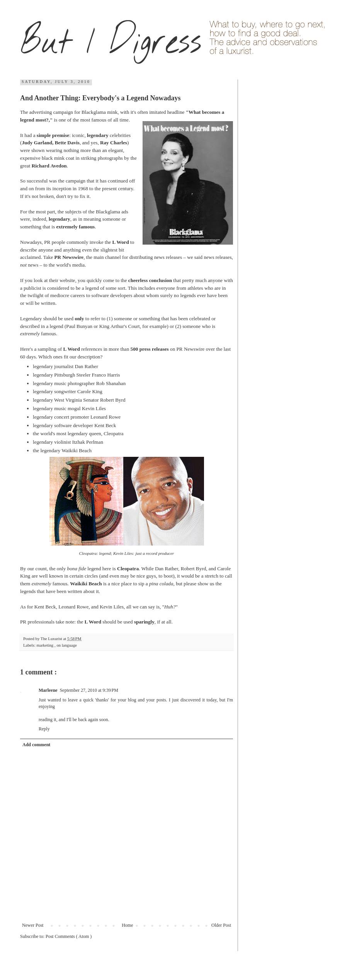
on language (66, 645)
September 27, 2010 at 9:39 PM (89, 690)
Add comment (36, 745)
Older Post (221, 925)
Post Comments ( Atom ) (69, 936)
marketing (45, 645)
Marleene (48, 690)
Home (127, 925)
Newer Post (33, 925)
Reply (44, 729)
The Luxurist (52, 639)
